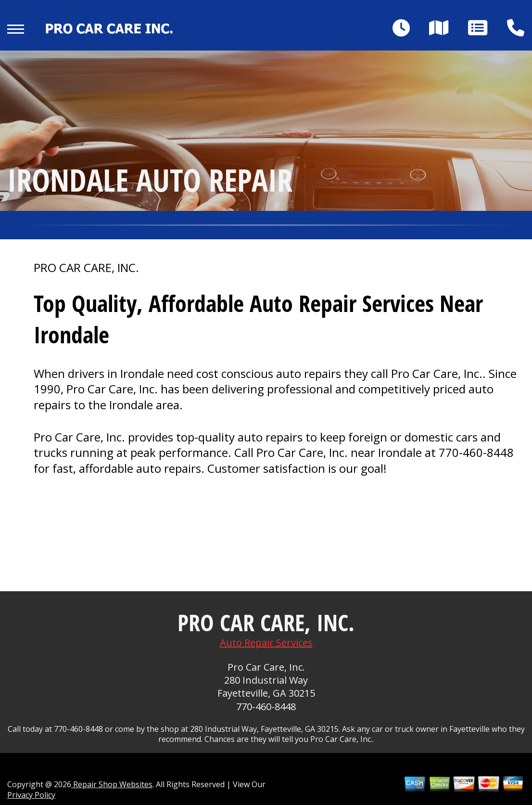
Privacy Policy (31, 795)
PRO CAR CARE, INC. (86, 268)
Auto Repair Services (266, 643)
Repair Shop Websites (112, 784)
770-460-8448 (476, 452)
